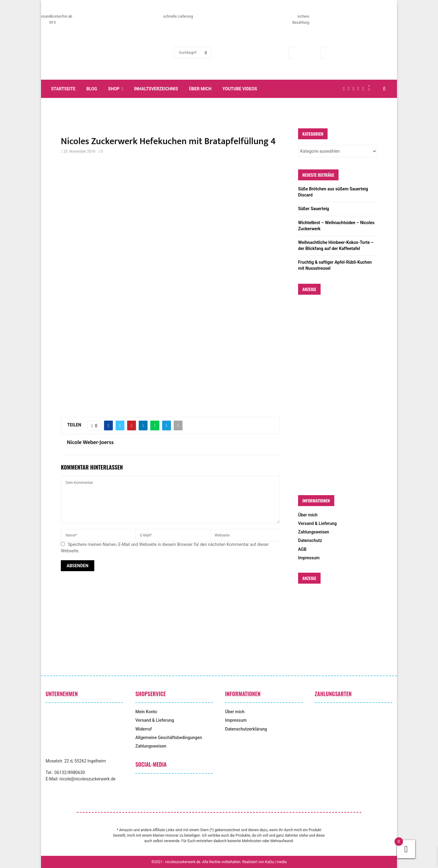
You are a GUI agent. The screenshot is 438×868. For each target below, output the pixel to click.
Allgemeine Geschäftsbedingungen (169, 738)
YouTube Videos (240, 89)
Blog (92, 89)
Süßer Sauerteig (314, 209)
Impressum (309, 558)
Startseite (63, 89)
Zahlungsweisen (314, 532)
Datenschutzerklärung (246, 729)
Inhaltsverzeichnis (156, 89)
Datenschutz (310, 540)
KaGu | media (276, 862)
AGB (302, 549)
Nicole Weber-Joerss (90, 443)
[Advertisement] (170, 210)
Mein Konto (146, 712)
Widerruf (144, 729)
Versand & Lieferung (317, 523)
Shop (114, 89)
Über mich (200, 89)
